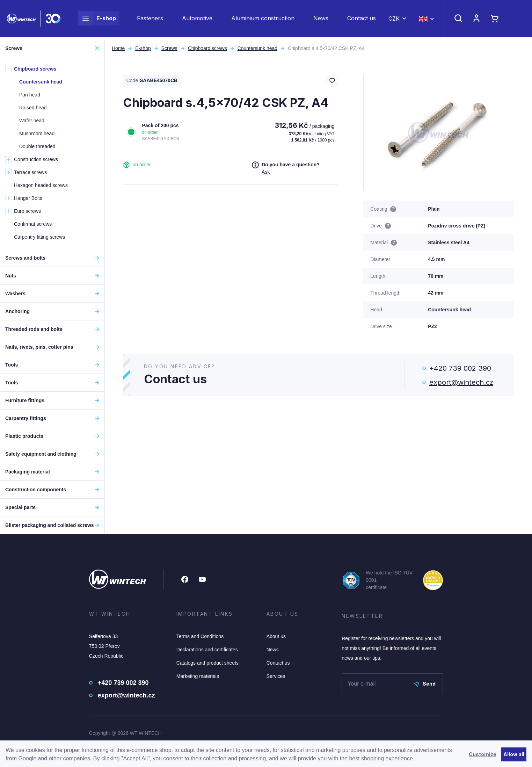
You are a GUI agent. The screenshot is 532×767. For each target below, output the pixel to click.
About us (276, 636)
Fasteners (150, 20)
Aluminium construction (263, 20)
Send (425, 684)
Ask (266, 172)
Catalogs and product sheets (207, 663)
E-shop (97, 20)
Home (118, 48)
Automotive (197, 20)
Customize (483, 754)
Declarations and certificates (207, 650)
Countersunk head (257, 48)
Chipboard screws (207, 48)
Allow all (514, 754)
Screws (169, 48)
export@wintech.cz (461, 382)
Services (276, 676)
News (321, 20)
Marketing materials (198, 676)
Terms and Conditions (200, 636)
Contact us (362, 20)
